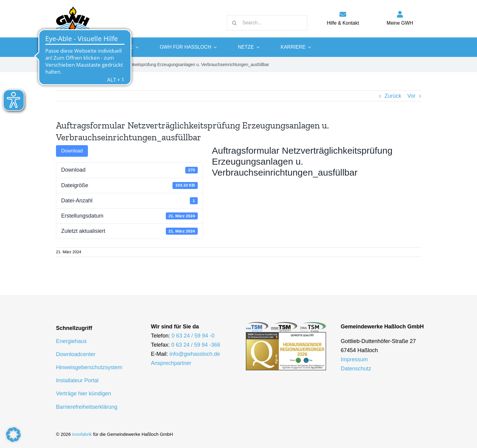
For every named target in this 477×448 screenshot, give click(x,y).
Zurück (393, 96)
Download (72, 151)
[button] (13, 435)
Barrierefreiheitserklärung (87, 407)
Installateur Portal (77, 380)
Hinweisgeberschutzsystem (89, 367)
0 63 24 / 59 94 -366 (196, 345)
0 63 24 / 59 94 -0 (193, 336)
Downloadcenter (76, 354)
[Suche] (235, 23)
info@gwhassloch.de (195, 354)
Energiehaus (71, 341)
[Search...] (267, 23)
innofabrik (82, 434)
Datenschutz (356, 369)
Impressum (354, 359)
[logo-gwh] (73, 6)
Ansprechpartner (171, 363)
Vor (411, 96)
